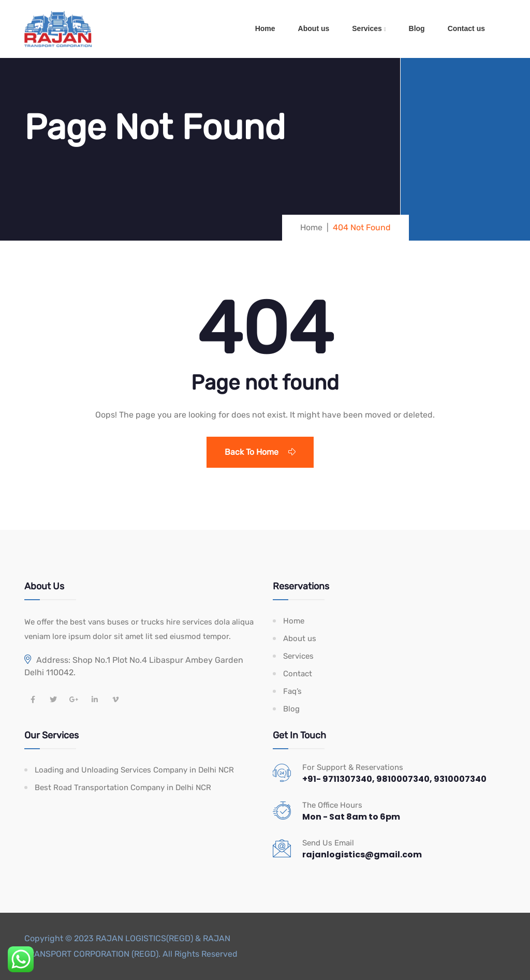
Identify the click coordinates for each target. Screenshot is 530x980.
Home (265, 28)
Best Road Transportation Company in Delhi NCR (123, 788)
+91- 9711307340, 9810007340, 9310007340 (394, 779)
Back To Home (260, 452)
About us (314, 28)
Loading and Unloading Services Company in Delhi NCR (134, 770)
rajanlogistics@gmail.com (362, 855)
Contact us (466, 28)
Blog (417, 28)
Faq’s (292, 691)
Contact (298, 674)
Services (367, 28)
